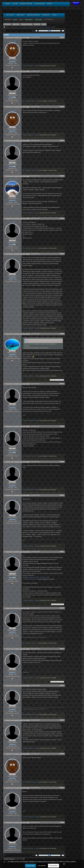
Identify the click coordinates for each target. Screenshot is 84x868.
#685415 (62, 720)
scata (12, 258)
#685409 (62, 462)
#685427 (62, 788)
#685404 (62, 254)
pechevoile (12, 41)
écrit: (27, 341)
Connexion (25, 66)
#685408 (62, 426)
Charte (44, 24)
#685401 (62, 140)
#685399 (62, 71)
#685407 (62, 384)
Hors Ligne (12, 58)
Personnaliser (54, 866)
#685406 (62, 334)
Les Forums (7, 24)
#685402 (62, 176)
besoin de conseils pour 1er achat (47, 27)
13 (54, 31)
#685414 (62, 685)
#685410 (62, 495)
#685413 (62, 649)
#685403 (62, 218)
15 (59, 31)
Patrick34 (12, 653)
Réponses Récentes (27, 24)
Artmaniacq (12, 180)
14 (57, 31)
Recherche (37, 24)
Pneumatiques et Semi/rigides (28, 27)
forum (7, 27)
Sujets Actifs (16, 24)
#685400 (62, 107)
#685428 (62, 822)
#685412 (62, 608)
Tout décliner (42, 866)
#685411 (62, 552)
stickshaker (12, 338)
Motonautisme (14, 27)
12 (52, 31)
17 (63, 31)
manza (12, 387)
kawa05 (12, 75)
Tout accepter (30, 866)
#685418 (62, 754)
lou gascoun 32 (12, 465)
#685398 (62, 37)
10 (47, 31)
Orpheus (12, 612)
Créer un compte (35, 66)
